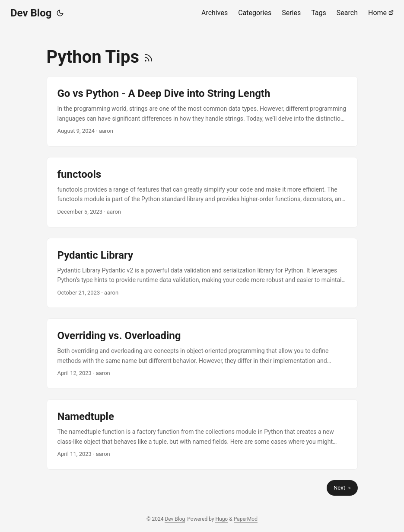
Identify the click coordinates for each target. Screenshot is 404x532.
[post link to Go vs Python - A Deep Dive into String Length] (202, 111)
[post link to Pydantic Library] (202, 273)
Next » (342, 488)
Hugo (221, 519)
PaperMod (246, 519)
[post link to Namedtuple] (202, 434)
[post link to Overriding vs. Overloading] (202, 354)
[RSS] (148, 57)
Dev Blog (31, 13)
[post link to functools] (202, 192)
